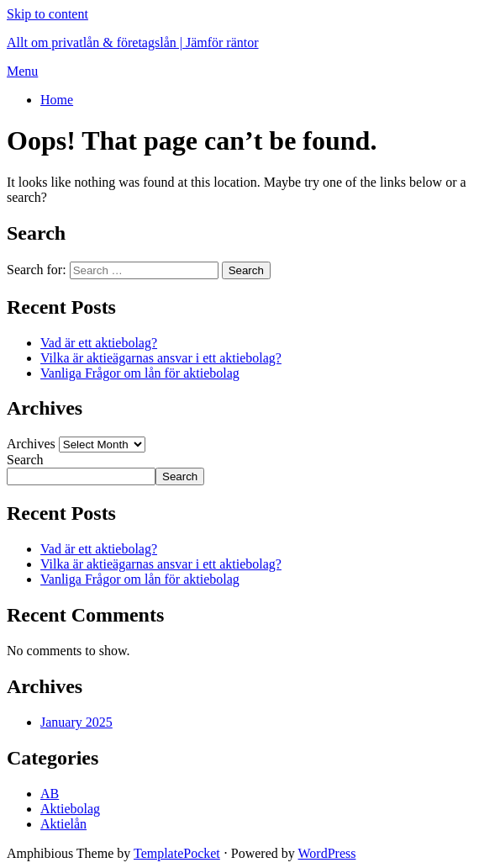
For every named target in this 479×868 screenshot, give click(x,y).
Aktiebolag (70, 809)
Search (25, 460)
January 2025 (76, 722)
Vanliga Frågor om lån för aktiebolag (140, 373)
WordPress (327, 853)
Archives (31, 444)
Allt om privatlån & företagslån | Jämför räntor (133, 42)
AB (50, 794)
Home (57, 100)
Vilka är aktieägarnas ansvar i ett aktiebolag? (161, 358)
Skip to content (47, 14)
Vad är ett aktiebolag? (99, 343)
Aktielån (63, 824)
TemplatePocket (177, 853)
